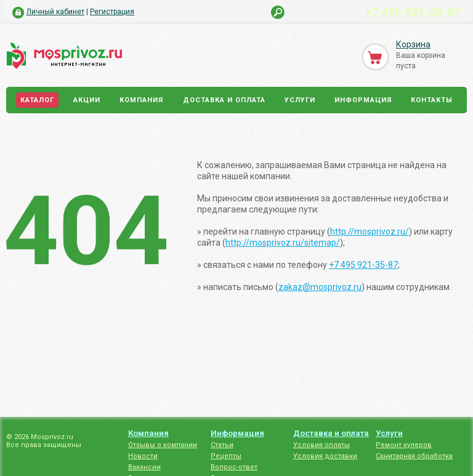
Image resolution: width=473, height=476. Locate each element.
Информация (363, 100)
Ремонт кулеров (404, 445)
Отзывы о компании (163, 445)
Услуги (300, 100)
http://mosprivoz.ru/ (370, 232)
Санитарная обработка (414, 456)
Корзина (413, 44)
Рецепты (226, 456)
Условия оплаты (321, 445)
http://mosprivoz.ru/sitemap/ (283, 243)
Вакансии (144, 467)
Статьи (222, 445)
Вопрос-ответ (234, 467)
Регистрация (112, 12)
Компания (141, 100)
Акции (87, 100)
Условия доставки (325, 456)
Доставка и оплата (224, 100)
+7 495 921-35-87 (413, 12)
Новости (143, 456)
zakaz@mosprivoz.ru (320, 287)
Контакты (432, 100)
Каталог (37, 100)
